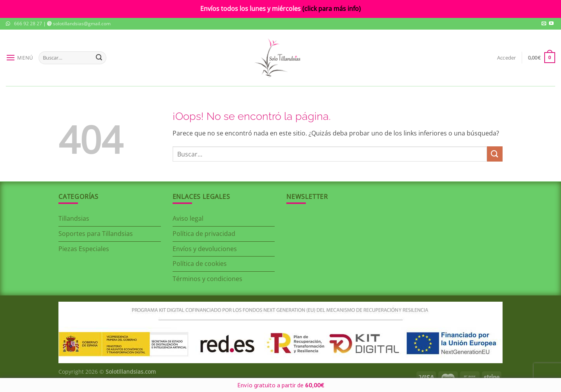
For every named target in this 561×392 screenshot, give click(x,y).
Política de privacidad (204, 234)
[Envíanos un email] (544, 24)
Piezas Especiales (84, 249)
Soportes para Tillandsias (96, 234)
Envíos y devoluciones (205, 249)
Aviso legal (188, 218)
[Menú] (19, 58)
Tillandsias (74, 218)
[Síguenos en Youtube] (551, 24)
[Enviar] (99, 58)
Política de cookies (200, 264)
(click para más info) (332, 9)
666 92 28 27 (28, 24)
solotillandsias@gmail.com (82, 24)
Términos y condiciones (207, 279)
